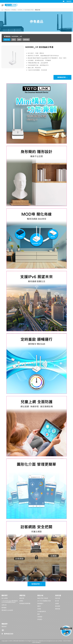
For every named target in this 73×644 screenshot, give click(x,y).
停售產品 (14, 10)
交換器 (39, 609)
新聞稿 (21, 601)
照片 (14, 40)
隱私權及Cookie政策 (7, 610)
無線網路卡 (40, 603)
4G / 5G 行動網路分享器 (44, 601)
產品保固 (58, 606)
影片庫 (57, 601)
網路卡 (39, 606)
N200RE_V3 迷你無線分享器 (26, 10)
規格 (19, 40)
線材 (39, 614)
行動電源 (40, 617)
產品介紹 (7, 10)
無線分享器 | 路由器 (43, 598)
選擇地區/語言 (8, 634)
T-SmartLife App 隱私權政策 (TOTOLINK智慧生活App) (10, 602)
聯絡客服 (58, 609)
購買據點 (4, 608)
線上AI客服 (5, 598)
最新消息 (22, 598)
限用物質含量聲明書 (25, 603)
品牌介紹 (4, 605)
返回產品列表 (62, 77)
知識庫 (57, 603)
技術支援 (26, 40)
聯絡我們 (69, 1)
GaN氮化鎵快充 (42, 611)
